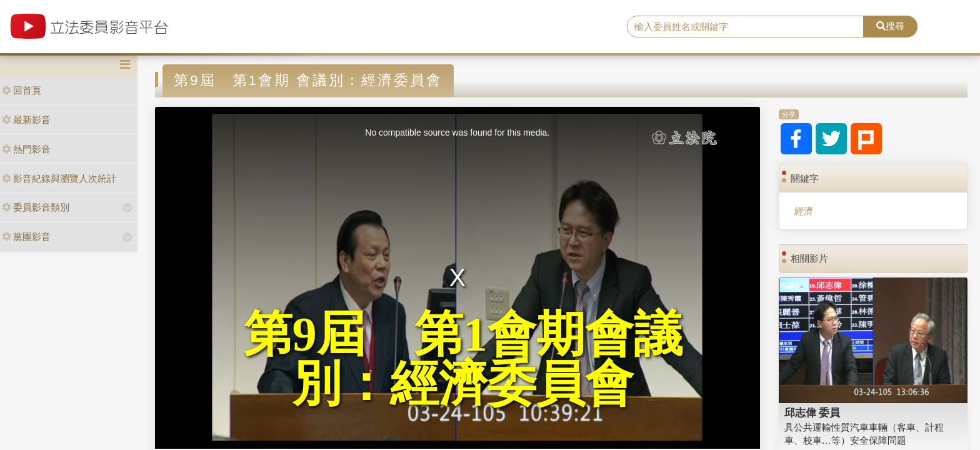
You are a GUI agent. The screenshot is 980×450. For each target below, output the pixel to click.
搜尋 (890, 26)
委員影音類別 (36, 207)
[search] (746, 27)
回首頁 (22, 90)
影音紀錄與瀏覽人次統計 (59, 178)
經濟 (804, 211)
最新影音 (26, 120)
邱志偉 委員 (812, 412)
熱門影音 (26, 149)
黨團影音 (26, 237)
